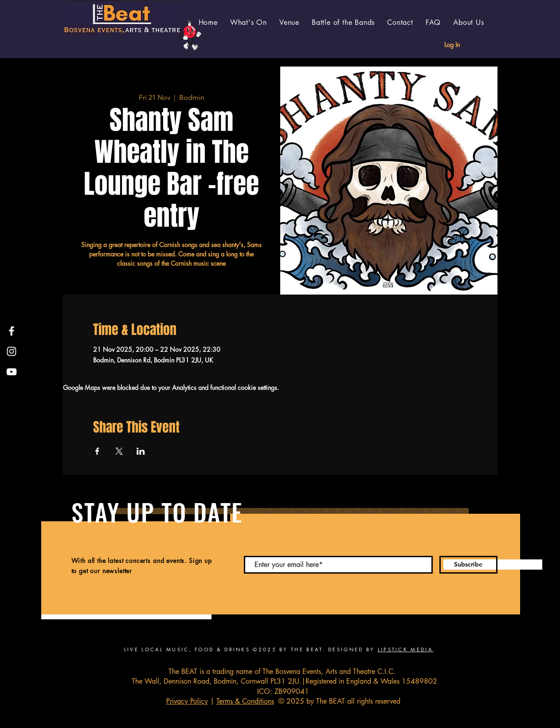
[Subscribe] (468, 565)
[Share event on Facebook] (97, 451)
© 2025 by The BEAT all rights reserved (337, 701)
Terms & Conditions (245, 701)
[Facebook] (12, 331)
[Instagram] (12, 351)
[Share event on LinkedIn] (141, 451)
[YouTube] (12, 372)
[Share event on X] (119, 451)
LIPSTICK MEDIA (405, 649)
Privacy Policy (187, 701)
